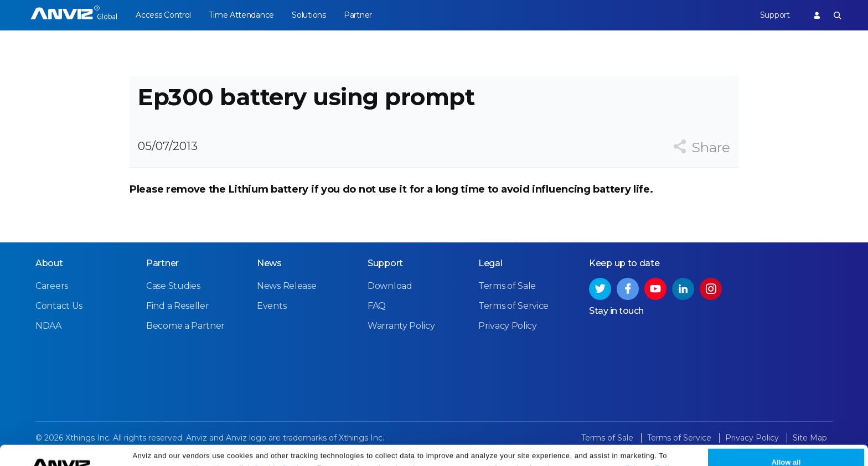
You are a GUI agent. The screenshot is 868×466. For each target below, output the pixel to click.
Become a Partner (185, 326)
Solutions (309, 15)
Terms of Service (513, 306)
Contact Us (59, 306)
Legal (490, 263)
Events (272, 306)
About (49, 263)
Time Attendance (241, 15)
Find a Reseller (178, 306)
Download (390, 286)
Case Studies (173, 286)
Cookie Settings (283, 451)
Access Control (163, 15)
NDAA (48, 326)
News (269, 263)
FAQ (377, 306)
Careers (52, 286)
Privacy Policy (652, 451)
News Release (286, 286)
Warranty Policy (401, 326)
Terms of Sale (507, 286)
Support (775, 15)
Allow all (786, 445)
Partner (358, 15)
